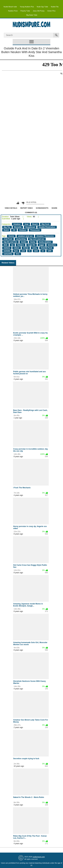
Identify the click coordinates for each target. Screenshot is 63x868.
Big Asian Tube (32, 15)
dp (12, 245)
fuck (16, 251)
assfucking (21, 239)
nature (17, 248)
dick (6, 245)
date (36, 251)
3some (11, 236)
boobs (24, 242)
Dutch (6, 230)
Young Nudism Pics (27, 7)
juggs (42, 245)
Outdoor (23, 230)
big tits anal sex (10, 242)
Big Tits (7, 227)
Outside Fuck (46, 248)
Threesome (35, 230)
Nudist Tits (55, 7)
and (23, 251)
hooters (21, 245)
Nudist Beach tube (10, 7)
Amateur (17, 224)
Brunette (18, 227)
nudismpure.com (39, 857)
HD (14, 230)
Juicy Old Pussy (39, 11)
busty (33, 242)
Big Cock (45, 224)
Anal (27, 224)
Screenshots (42, 208)
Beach (35, 224)
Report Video (26, 208)
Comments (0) (31, 212)
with (50, 251)
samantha (8, 254)
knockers (52, 245)
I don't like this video (23, 203)
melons (7, 248)
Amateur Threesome (45, 236)
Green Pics (51, 11)
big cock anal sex (37, 239)
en (43, 251)
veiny (35, 248)
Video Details (11, 208)
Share (54, 208)
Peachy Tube (25, 11)
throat (26, 248)
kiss (18, 254)
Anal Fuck (8, 239)
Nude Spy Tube (42, 7)
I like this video (18, 203)
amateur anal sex (25, 236)
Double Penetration (47, 227)
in (30, 251)
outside (7, 251)
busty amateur (45, 242)
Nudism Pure (13, 11)
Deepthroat (30, 227)
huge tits (32, 245)
